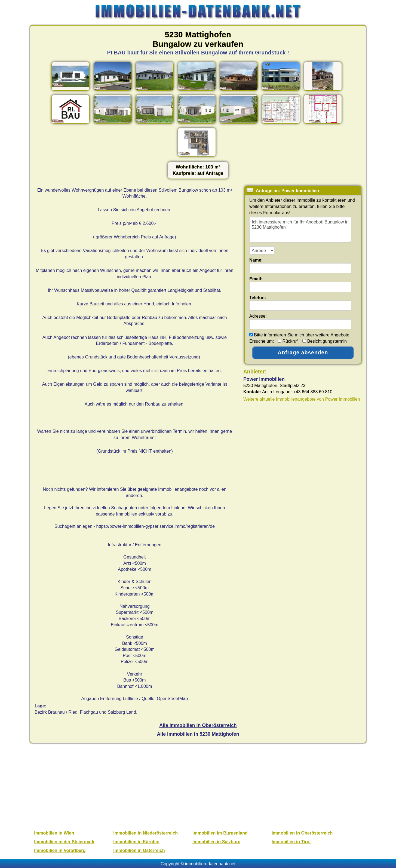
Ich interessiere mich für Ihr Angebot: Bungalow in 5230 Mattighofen (300, 230)
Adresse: (258, 316)
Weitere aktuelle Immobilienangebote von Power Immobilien (302, 399)
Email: (256, 279)
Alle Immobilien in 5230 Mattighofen (198, 734)
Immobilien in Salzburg (217, 842)
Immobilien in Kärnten (136, 842)
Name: (256, 260)
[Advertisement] (199, 786)
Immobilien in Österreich (139, 850)
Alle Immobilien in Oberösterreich (198, 725)
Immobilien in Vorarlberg (60, 850)
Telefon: (258, 297)
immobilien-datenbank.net (210, 864)
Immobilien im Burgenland (220, 833)
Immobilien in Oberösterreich (302, 833)
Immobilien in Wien (54, 833)
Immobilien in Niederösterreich (145, 833)
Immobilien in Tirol (291, 842)
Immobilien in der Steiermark (64, 842)
